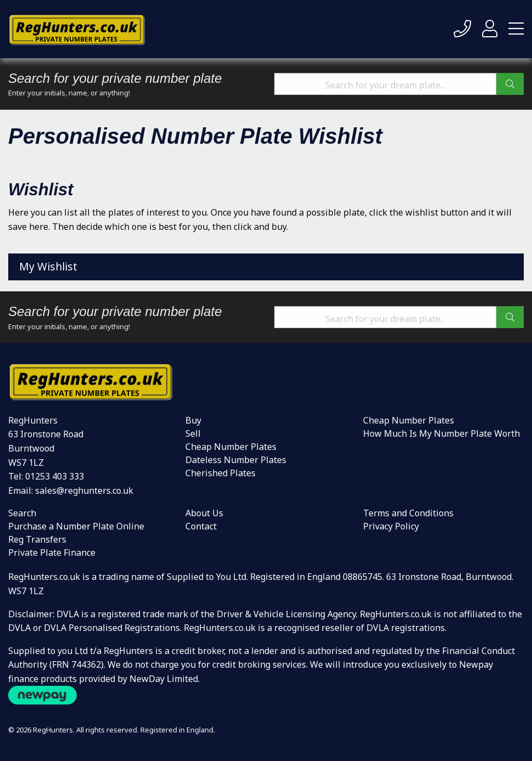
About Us (204, 513)
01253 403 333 (55, 476)
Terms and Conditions (408, 513)
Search (22, 513)
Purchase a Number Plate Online (76, 526)
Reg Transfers (37, 539)
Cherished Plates (220, 473)
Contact (201, 526)
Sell (193, 433)
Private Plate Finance (52, 553)
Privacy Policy (391, 526)
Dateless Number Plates (236, 460)
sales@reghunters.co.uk (84, 491)
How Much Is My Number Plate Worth (442, 433)
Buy (193, 420)
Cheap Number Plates (231, 447)
